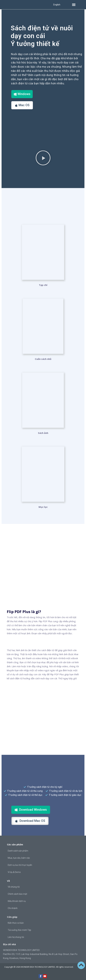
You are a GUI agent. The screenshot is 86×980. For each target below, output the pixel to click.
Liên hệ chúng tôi (16, 937)
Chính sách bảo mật (17, 894)
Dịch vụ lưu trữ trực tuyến (20, 865)
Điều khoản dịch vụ (17, 901)
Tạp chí (43, 285)
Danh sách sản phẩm (18, 851)
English (57, 5)
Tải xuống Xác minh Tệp (19, 930)
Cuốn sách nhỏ (43, 359)
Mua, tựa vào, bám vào (19, 858)
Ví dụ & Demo (14, 872)
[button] (74, 5)
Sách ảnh (43, 433)
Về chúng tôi (14, 887)
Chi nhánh (13, 908)
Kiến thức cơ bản (16, 923)
